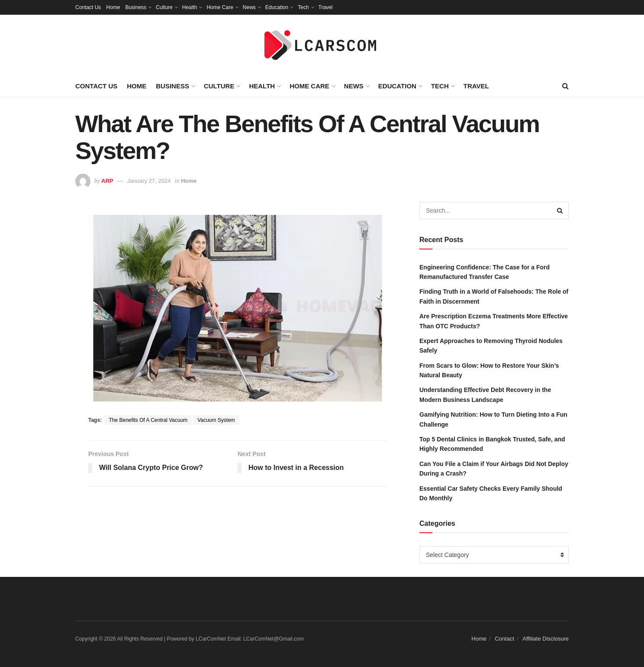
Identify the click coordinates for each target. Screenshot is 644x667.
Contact (504, 639)
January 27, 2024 (149, 181)
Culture (164, 7)
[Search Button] (560, 210)
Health (190, 7)
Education (277, 7)
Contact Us (88, 7)
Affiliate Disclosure (546, 639)
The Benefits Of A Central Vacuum (148, 420)
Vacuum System (216, 420)
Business (136, 7)
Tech (303, 7)
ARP (107, 181)
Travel (326, 7)
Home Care (220, 7)
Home (113, 7)
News (249, 7)
